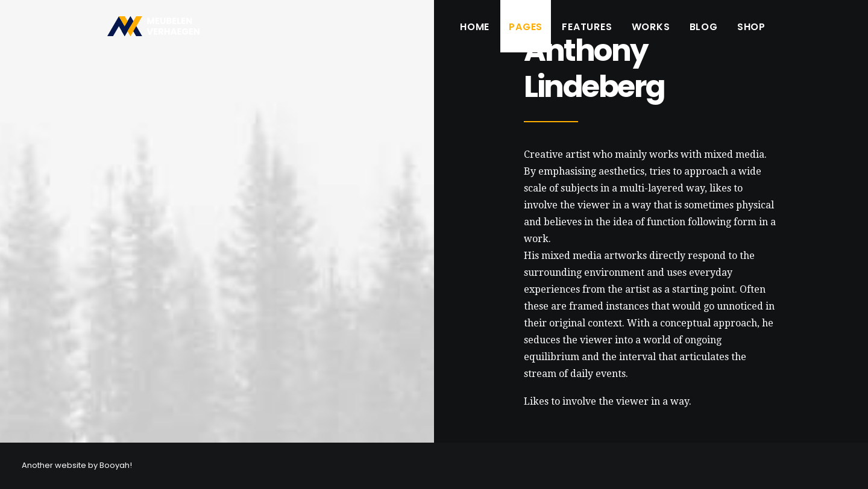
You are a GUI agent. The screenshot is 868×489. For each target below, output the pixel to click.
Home (475, 32)
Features (587, 32)
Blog (704, 32)
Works (651, 32)
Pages (526, 32)
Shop (751, 32)
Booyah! (116, 465)
